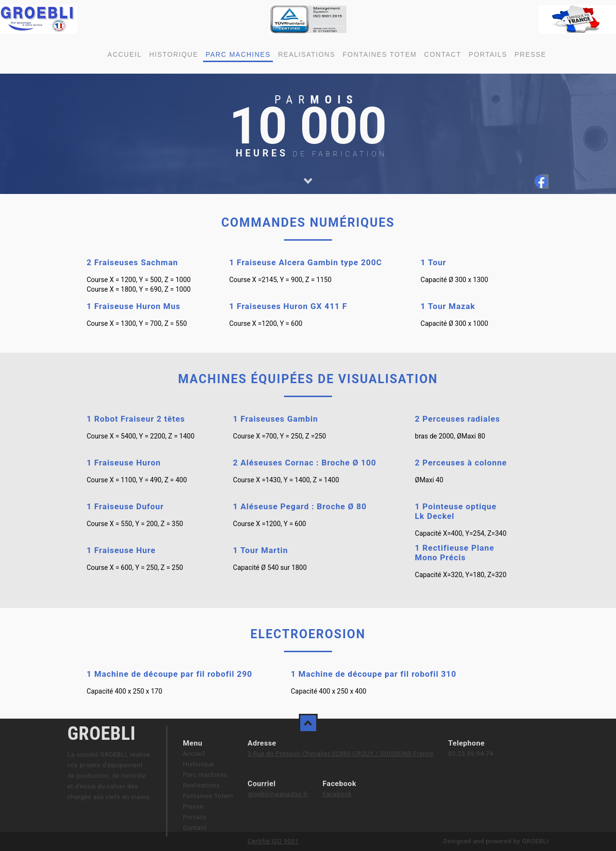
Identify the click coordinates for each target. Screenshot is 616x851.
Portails (488, 54)
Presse (530, 54)
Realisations (307, 54)
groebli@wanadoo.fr (278, 794)
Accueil (124, 54)
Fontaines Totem (380, 54)
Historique (174, 54)
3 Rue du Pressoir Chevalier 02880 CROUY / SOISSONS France (340, 754)
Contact (443, 54)
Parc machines (238, 54)
